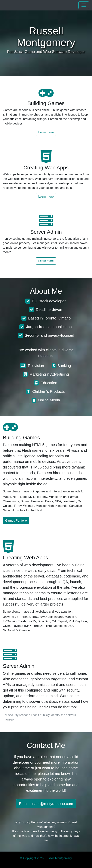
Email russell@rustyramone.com (46, 804)
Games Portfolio (16, 521)
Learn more (46, 132)
